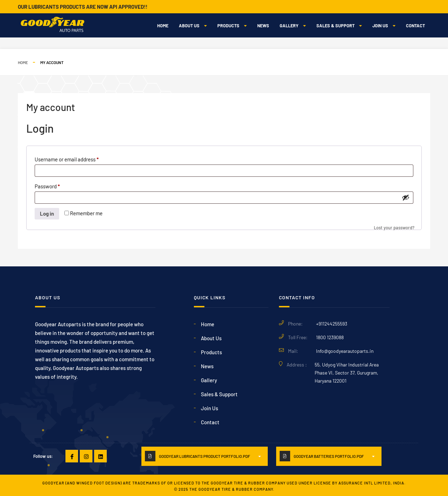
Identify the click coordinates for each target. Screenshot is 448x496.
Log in (47, 214)
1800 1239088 (330, 337)
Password (57, 185)
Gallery (293, 26)
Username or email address (77, 158)
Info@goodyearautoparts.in (345, 351)
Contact (415, 26)
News (263, 26)
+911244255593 (332, 324)
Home (163, 26)
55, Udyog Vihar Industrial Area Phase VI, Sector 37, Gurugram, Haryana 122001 (347, 373)
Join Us (384, 26)
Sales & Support (339, 26)
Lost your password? (394, 228)
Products (232, 26)
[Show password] (406, 197)
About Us (193, 26)
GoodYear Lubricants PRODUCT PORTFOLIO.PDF (205, 456)
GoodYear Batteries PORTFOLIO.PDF (329, 456)
